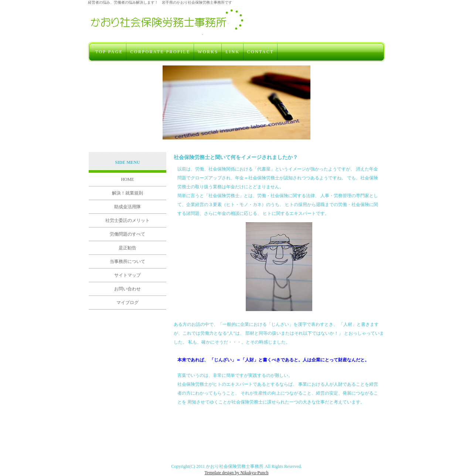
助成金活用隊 (127, 207)
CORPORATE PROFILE (160, 52)
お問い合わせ (127, 289)
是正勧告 (127, 248)
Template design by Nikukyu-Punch (237, 473)
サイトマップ (127, 275)
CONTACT (261, 52)
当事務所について (127, 261)
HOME (127, 179)
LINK (232, 52)
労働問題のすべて (127, 234)
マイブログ (127, 303)
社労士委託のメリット (127, 220)
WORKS (208, 52)
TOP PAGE (109, 52)
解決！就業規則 (127, 193)
